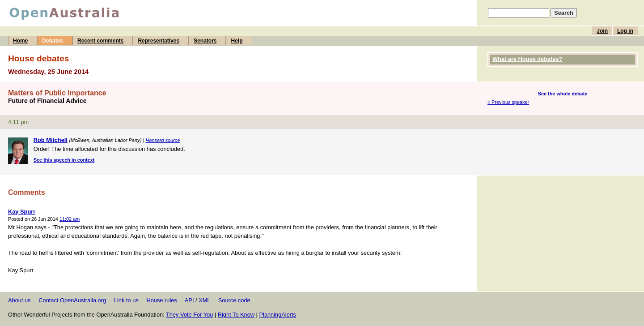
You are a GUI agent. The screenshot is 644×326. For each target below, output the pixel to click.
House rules (161, 300)
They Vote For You (189, 315)
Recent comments (100, 41)
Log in (625, 31)
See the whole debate (563, 94)
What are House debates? (527, 59)
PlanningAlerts (278, 315)
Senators (205, 41)
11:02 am (70, 219)
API (189, 300)
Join (602, 31)
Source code (234, 300)
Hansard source (163, 140)
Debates (53, 41)
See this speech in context (64, 160)
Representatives (159, 41)
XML (204, 300)
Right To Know (236, 315)
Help (237, 41)
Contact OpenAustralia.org (72, 300)
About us (19, 300)
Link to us (126, 300)
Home (20, 41)
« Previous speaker (508, 102)
